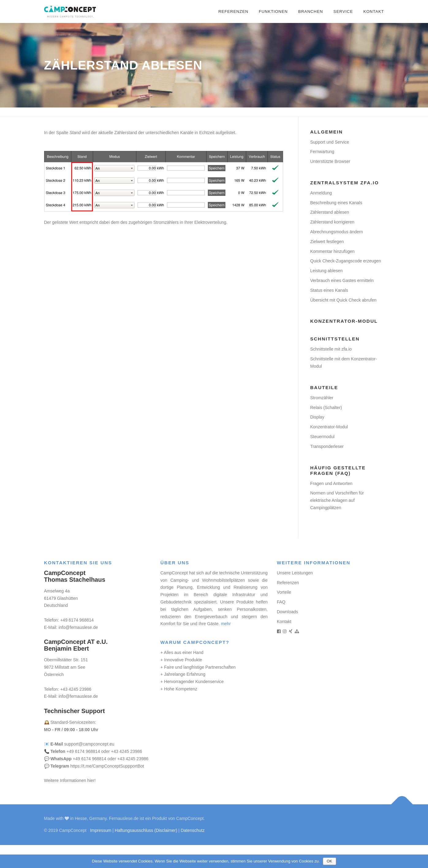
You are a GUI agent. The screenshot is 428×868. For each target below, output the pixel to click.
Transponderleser (327, 446)
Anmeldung (321, 193)
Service (343, 11)
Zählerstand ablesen (330, 212)
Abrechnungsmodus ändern (337, 232)
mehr (226, 624)
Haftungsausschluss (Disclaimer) (146, 830)
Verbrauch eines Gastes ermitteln (342, 280)
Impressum (101, 830)
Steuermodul (322, 437)
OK (330, 861)
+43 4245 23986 (76, 689)
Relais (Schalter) (326, 408)
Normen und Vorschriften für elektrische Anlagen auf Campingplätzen (337, 500)
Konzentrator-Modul (329, 427)
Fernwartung (322, 152)
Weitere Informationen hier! (70, 780)
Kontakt (374, 11)
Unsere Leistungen (295, 573)
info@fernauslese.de (78, 627)
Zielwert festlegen (327, 242)
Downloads (288, 612)
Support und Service (330, 142)
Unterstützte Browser (330, 161)
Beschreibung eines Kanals (336, 203)
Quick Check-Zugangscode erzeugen (346, 261)
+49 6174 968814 (77, 620)
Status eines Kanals (329, 290)
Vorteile (284, 592)
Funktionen (273, 11)
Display (317, 417)
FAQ (281, 602)
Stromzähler (322, 398)
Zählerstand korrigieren (332, 222)
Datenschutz (193, 830)
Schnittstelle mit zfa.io (331, 349)
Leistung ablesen (327, 271)
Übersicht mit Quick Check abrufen (343, 300)
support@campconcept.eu (89, 744)
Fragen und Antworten (331, 483)
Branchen (311, 11)
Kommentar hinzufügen (333, 251)
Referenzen (233, 11)
